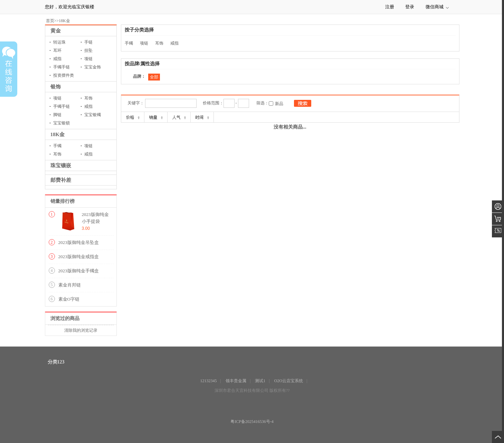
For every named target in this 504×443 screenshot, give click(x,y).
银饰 (56, 87)
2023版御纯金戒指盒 (79, 257)
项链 (88, 59)
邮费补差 (61, 180)
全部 (154, 77)
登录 (410, 7)
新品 (279, 104)
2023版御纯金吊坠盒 (79, 242)
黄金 (56, 31)
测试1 (260, 381)
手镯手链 (61, 67)
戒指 (57, 59)
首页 (50, 21)
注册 (390, 7)
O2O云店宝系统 (289, 381)
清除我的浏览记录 (81, 330)
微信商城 (435, 7)
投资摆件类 (64, 75)
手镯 (57, 146)
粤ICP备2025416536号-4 (252, 422)
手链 (88, 42)
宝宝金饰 (93, 67)
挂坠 (88, 50)
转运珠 (59, 42)
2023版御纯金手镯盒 (79, 271)
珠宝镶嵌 (61, 166)
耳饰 (88, 98)
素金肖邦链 (70, 285)
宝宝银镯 (93, 115)
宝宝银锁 (61, 123)
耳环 (57, 50)
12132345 (209, 381)
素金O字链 (69, 299)
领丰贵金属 (236, 381)
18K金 (64, 21)
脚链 (57, 115)
